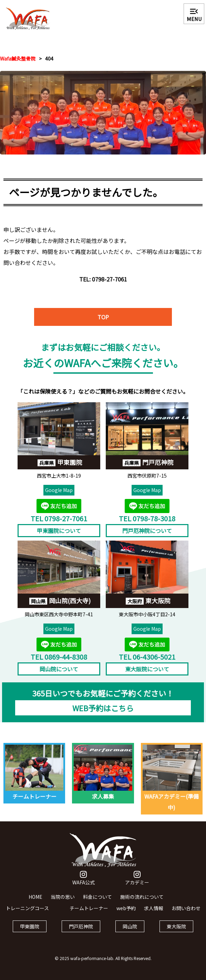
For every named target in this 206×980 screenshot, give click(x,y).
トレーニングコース (27, 913)
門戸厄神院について (147, 536)
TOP (103, 322)
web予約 (126, 913)
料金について (97, 902)
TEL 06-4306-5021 (147, 662)
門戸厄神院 (81, 931)
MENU (194, 14)
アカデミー (137, 884)
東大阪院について (147, 674)
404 (49, 58)
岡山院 (130, 931)
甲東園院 (30, 931)
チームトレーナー (89, 913)
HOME (35, 902)
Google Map (59, 496)
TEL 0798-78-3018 (147, 524)
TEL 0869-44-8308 (59, 662)
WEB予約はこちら (103, 713)
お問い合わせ (186, 913)
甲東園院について (59, 536)
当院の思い (63, 902)
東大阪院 (176, 931)
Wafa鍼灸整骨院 (18, 58)
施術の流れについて (142, 902)
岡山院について (59, 674)
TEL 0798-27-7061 (59, 524)
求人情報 (154, 913)
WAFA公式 (84, 884)
